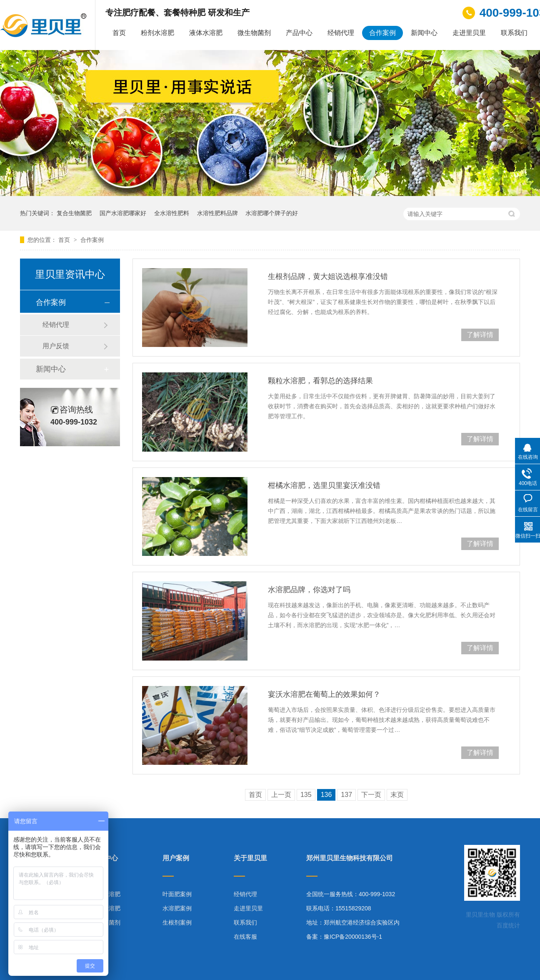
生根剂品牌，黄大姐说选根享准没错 (328, 276)
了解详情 (480, 335)
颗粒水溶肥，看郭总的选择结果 (320, 381)
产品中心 (299, 33)
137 (346, 795)
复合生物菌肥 (74, 213)
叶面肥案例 (177, 894)
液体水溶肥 (206, 33)
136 (326, 795)
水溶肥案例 (177, 908)
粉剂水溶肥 (157, 33)
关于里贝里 (250, 858)
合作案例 (382, 33)
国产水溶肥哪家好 (123, 213)
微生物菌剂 (254, 33)
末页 (397, 795)
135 (306, 795)
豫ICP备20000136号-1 (353, 937)
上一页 (281, 795)
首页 (119, 33)
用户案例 (176, 858)
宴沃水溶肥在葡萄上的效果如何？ (324, 694)
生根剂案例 (177, 922)
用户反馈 (56, 346)
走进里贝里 (469, 33)
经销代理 (341, 33)
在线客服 (245, 937)
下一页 (371, 795)
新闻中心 (424, 33)
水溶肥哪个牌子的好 (272, 213)
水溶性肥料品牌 (217, 213)
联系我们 (514, 33)
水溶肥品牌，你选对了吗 (309, 590)
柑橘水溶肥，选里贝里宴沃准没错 (324, 485)
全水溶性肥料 (172, 213)
